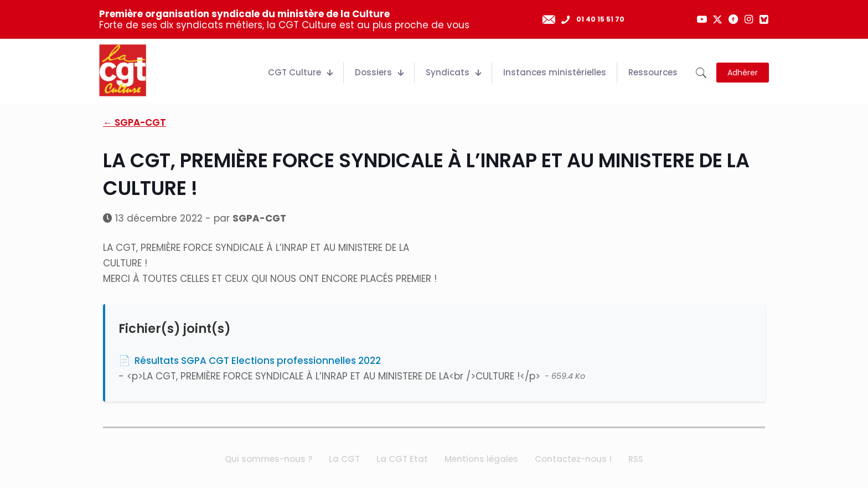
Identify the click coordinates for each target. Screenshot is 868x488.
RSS (636, 459)
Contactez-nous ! (573, 459)
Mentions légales (481, 459)
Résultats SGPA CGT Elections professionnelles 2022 (258, 361)
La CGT (344, 459)
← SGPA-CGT (135, 122)
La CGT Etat (402, 459)
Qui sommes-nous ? (268, 459)
